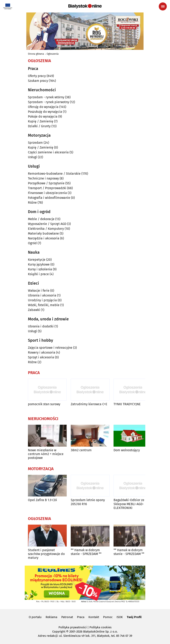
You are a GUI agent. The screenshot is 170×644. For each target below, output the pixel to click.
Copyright (59, 632)
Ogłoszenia (53, 54)
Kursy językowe (39, 264)
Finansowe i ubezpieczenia (47, 193)
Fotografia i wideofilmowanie (49, 198)
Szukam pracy (38, 81)
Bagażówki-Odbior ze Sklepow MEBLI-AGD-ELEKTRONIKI (129, 504)
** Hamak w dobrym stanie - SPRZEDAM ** (86, 552)
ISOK (120, 617)
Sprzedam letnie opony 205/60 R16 (88, 502)
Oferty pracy (37, 76)
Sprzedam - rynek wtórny (46, 97)
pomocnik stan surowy (44, 404)
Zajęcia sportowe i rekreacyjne (50, 348)
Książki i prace (38, 274)
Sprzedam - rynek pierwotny (49, 102)
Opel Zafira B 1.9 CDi (42, 500)
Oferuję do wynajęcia (43, 107)
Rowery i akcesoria (42, 352)
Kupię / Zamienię (41, 121)
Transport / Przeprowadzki (47, 188)
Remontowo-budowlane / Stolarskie (54, 174)
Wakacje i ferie (39, 291)
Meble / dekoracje (41, 219)
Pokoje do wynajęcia (43, 116)
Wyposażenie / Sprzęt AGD (47, 224)
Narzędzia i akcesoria (44, 238)
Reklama (51, 617)
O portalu (35, 617)
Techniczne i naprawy (43, 178)
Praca (81, 617)
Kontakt (94, 617)
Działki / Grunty (39, 126)
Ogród (32, 243)
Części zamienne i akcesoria (48, 152)
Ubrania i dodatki (41, 326)
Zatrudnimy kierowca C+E (89, 404)
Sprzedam (35, 143)
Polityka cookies (100, 627)
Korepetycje (37, 260)
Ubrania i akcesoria (42, 295)
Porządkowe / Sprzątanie (46, 183)
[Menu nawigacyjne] (163, 6)
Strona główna (36, 54)
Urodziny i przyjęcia (42, 300)
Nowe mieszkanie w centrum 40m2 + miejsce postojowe (46, 454)
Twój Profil (134, 617)
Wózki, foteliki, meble (44, 305)
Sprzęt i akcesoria (41, 357)
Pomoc (108, 617)
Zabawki (34, 310)
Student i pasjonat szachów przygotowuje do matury (46, 554)
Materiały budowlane (43, 233)
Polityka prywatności (73, 627)
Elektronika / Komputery (46, 229)
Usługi (32, 157)
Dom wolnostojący (127, 450)
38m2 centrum (81, 450)
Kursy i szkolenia (40, 269)
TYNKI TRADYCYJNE (127, 404)
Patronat (67, 617)
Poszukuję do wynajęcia (45, 112)
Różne (32, 203)
